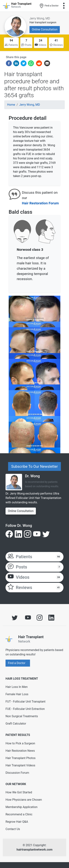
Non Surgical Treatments (22, 716)
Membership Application (22, 807)
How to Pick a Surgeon (20, 743)
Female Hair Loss (17, 694)
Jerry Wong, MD (40, 18)
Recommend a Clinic (19, 814)
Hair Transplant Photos (21, 758)
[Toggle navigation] (64, 6)
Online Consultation (45, 29)
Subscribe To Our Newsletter (34, 466)
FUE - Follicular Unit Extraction (25, 709)
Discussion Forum (17, 773)
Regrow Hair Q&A (17, 822)
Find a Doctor (49, 6)
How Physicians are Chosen (24, 800)
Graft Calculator (16, 724)
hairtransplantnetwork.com (34, 850)
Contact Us (13, 829)
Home (11, 105)
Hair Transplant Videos (20, 765)
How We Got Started (19, 792)
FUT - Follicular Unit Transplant (25, 702)
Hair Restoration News (20, 751)
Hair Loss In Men (17, 687)
